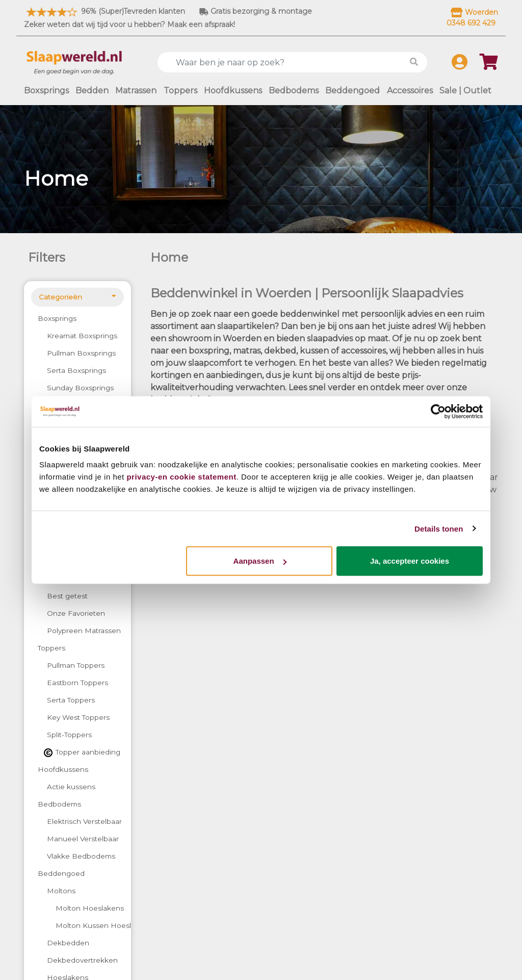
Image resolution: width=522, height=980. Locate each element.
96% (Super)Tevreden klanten (105, 11)
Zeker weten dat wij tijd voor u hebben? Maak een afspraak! (129, 24)
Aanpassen (260, 561)
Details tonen (439, 528)
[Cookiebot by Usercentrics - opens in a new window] (438, 411)
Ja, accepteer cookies (410, 561)
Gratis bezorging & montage (256, 11)
